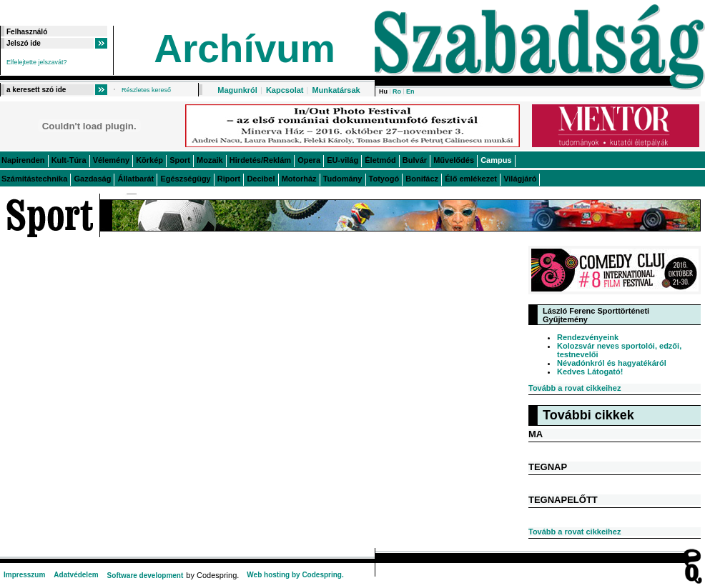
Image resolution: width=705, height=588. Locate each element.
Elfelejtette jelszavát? (37, 62)
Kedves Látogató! (590, 372)
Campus (496, 160)
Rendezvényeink (588, 337)
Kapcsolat (285, 90)
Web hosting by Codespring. (295, 575)
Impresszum (24, 575)
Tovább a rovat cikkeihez (575, 388)
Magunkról (237, 90)
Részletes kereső (146, 90)
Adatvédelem (76, 575)
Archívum (245, 49)
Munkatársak (336, 90)
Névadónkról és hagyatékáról (612, 363)
